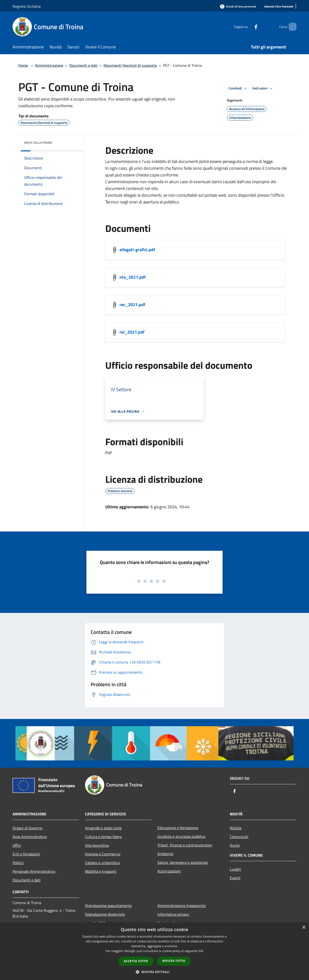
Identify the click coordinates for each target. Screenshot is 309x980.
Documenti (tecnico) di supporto (130, 65)
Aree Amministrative (30, 837)
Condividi (239, 88)
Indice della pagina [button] (38, 143)
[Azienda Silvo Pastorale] (279, 7)
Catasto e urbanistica (102, 863)
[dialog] (154, 951)
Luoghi (235, 869)
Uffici (17, 845)
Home (23, 65)
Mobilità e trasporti (101, 871)
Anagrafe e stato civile (103, 828)
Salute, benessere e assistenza (183, 862)
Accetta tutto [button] (136, 961)
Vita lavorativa (97, 845)
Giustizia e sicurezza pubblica (181, 836)
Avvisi (235, 845)
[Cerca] (291, 27)
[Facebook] (248, 27)
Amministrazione (49, 65)
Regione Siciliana (27, 6)
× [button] (304, 928)
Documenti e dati (83, 65)
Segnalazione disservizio (105, 914)
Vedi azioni (263, 88)
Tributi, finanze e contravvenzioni (185, 845)
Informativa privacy (173, 914)
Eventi (235, 878)
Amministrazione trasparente (182, 906)
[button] (154, 972)
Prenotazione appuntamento (108, 906)
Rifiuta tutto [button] (174, 961)
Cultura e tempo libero (103, 837)
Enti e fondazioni (26, 854)
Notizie (236, 828)
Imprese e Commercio (103, 854)
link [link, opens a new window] (201, 951)
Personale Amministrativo (34, 871)
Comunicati (239, 837)
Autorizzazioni (169, 871)
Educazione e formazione (178, 828)
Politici (18, 863)
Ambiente (165, 854)
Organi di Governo (27, 828)
